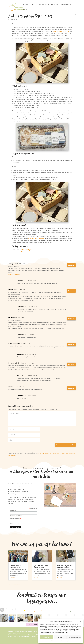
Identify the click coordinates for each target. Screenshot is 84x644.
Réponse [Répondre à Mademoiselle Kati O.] (71, 364)
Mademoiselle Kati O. (15, 363)
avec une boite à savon (36, 238)
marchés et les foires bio (26, 252)
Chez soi (24, 4)
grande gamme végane (61, 31)
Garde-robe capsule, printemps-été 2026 (16, 566)
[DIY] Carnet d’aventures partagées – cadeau (64, 566)
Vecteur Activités (16, 633)
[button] (81, 621)
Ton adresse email (16, 519)
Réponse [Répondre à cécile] (71, 319)
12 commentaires (20, 20)
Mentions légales (66, 641)
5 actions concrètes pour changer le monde (41, 566)
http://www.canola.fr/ (15, 275)
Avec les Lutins (43, 4)
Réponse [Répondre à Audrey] (71, 265)
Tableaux (25, 9)
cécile (10, 317)
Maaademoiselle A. (15, 343)
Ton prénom (14, 510)
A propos (54, 4)
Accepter (46, 637)
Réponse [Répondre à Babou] (71, 291)
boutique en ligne (26, 250)
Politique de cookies (56, 641)
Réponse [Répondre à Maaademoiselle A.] (71, 345)
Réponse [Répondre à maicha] (71, 388)
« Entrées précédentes (15, 584)
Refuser (60, 637)
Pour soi (33, 4)
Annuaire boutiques (66, 4)
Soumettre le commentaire (65, 445)
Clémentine (21, 281)
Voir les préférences (74, 637)
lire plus (12, 578)
